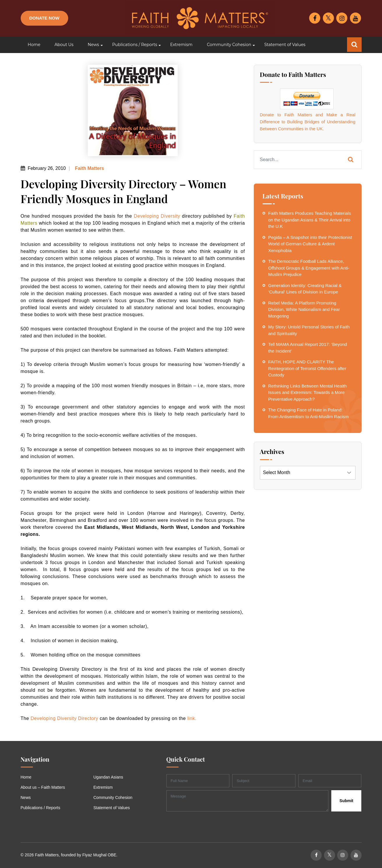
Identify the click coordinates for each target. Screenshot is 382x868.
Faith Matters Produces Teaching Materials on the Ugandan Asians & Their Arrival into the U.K (310, 220)
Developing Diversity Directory (64, 718)
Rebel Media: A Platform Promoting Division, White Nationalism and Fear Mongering (304, 309)
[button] (93, 45)
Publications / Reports (41, 808)
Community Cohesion (113, 797)
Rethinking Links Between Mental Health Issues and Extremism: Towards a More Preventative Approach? (308, 392)
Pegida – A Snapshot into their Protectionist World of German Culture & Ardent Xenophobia (310, 244)
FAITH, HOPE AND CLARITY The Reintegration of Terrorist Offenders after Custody (307, 368)
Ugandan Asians (108, 777)
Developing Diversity (157, 216)
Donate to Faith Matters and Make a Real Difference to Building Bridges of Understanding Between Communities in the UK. (308, 122)
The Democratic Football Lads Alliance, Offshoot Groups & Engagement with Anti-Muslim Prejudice (309, 268)
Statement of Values (112, 808)
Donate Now (44, 18)
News (26, 797)
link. (192, 718)
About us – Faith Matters (43, 787)
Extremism (103, 787)
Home (26, 777)
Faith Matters (89, 168)
